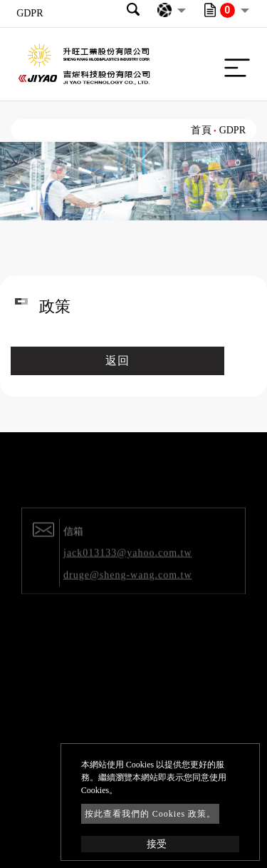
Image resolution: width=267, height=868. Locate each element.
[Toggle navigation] (234, 64)
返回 (117, 361)
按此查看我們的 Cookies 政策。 (150, 814)
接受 (157, 844)
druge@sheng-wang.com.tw (128, 589)
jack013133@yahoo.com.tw (128, 567)
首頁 (201, 130)
